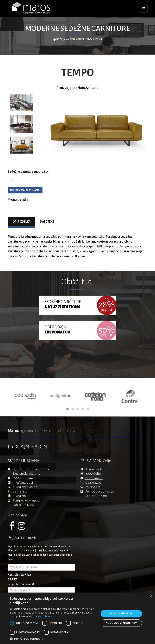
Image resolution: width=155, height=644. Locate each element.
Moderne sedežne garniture (78, 29)
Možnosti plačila (18, 200)
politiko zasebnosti (48, 551)
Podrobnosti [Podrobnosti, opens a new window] (45, 617)
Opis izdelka (22, 222)
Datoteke (47, 222)
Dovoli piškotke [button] (121, 613)
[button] (53, 639)
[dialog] (77, 618)
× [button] (151, 597)
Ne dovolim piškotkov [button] (121, 623)
